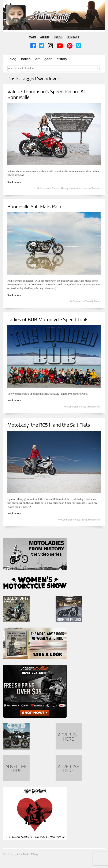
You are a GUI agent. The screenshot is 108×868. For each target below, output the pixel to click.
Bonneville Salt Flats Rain (34, 206)
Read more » (14, 182)
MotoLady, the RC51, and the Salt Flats (49, 425)
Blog (13, 59)
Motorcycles (94, 407)
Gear (48, 59)
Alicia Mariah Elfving (27, 854)
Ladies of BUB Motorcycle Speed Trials (48, 319)
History (62, 59)
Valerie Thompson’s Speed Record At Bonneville (46, 94)
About (45, 37)
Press (58, 37)
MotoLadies (76, 188)
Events (97, 301)
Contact (73, 37)
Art (37, 59)
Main (32, 37)
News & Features (92, 188)
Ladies (26, 59)
